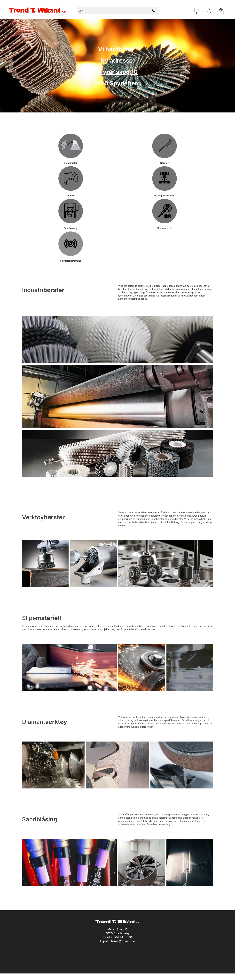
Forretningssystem (129, 977)
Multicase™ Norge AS (184, 977)
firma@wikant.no (123, 941)
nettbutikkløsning (153, 977)
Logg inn (209, 11)
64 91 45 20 (124, 937)
